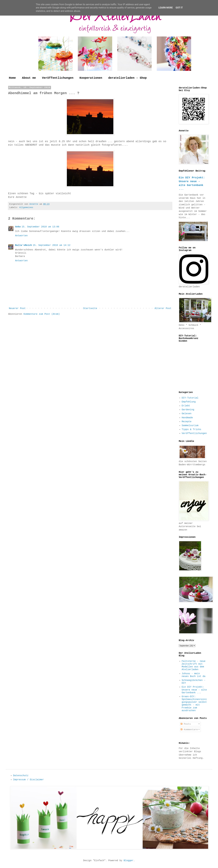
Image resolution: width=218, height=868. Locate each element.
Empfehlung (189, 402)
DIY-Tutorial (190, 398)
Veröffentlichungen (58, 78)
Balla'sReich (23, 245)
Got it (179, 8)
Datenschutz (21, 776)
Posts (186, 724)
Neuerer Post (17, 308)
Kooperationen (91, 78)
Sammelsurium (190, 426)
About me (29, 78)
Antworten (21, 236)
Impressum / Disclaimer (28, 780)
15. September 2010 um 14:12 (52, 245)
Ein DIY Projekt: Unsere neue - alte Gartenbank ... (194, 690)
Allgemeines (26, 207)
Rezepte (187, 422)
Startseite (90, 308)
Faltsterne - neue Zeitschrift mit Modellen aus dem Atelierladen (194, 665)
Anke (18, 227)
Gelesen (187, 414)
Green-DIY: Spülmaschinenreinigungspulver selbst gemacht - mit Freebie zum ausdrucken (194, 704)
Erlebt (186, 406)
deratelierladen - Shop (127, 78)
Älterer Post (163, 308)
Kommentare (189, 730)
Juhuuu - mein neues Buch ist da (194, 675)
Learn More (166, 8)
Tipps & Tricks (191, 429)
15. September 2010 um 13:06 (40, 227)
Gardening (188, 410)
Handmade (187, 418)
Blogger (129, 861)
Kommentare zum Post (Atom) (42, 314)
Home (12, 78)
